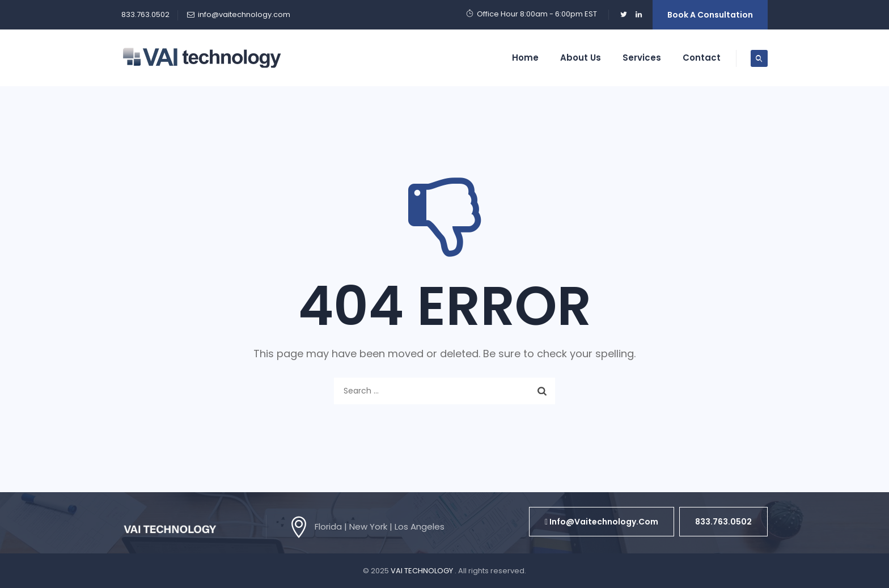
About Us (581, 58)
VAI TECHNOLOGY (423, 571)
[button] (602, 522)
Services (642, 58)
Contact (702, 58)
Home (525, 58)
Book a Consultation (710, 15)
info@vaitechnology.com (244, 14)
